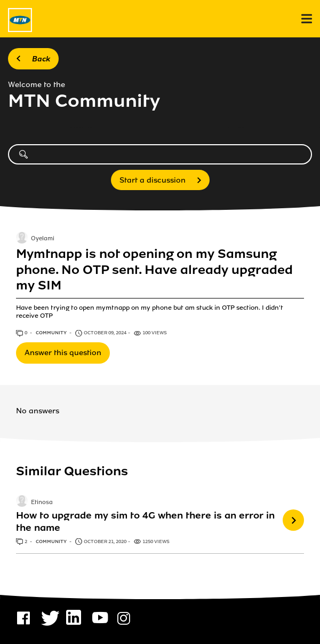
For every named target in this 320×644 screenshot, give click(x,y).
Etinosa (42, 502)
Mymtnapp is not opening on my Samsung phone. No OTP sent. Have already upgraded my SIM (154, 270)
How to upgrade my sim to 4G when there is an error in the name (145, 521)
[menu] (307, 19)
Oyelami (43, 239)
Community (52, 333)
